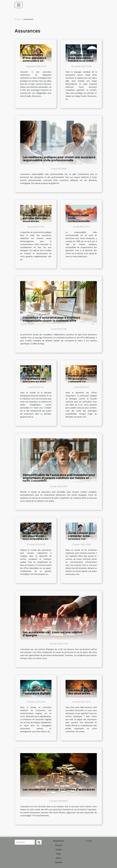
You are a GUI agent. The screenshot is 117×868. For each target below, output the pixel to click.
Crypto (59, 849)
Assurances (58, 841)
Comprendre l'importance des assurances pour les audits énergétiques (34, 382)
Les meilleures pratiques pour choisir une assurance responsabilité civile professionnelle (59, 159)
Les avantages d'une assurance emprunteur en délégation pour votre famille (34, 61)
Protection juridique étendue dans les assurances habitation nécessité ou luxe (36, 221)
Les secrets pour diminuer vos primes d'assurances (59, 790)
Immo (58, 858)
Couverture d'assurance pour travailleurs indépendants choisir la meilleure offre (51, 319)
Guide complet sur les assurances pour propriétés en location (35, 538)
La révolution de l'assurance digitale (36, 692)
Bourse (58, 845)
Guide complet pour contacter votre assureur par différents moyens (82, 538)
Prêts (59, 854)
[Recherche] (25, 842)
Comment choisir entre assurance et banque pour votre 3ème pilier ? (81, 59)
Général (58, 862)
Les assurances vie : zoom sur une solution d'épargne (53, 634)
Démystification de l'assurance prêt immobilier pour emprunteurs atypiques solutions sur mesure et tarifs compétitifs (59, 478)
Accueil (18, 19)
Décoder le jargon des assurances (81, 692)
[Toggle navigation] (19, 5)
